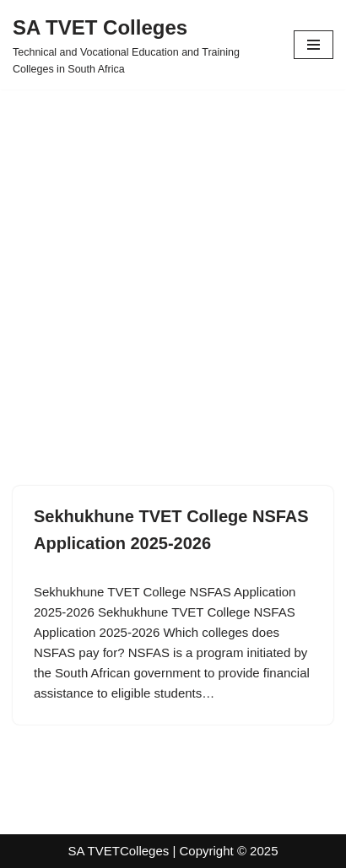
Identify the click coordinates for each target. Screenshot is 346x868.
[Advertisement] (173, 262)
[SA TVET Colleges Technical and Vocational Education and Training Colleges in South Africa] (141, 45)
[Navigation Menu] (314, 45)
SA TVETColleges (119, 851)
